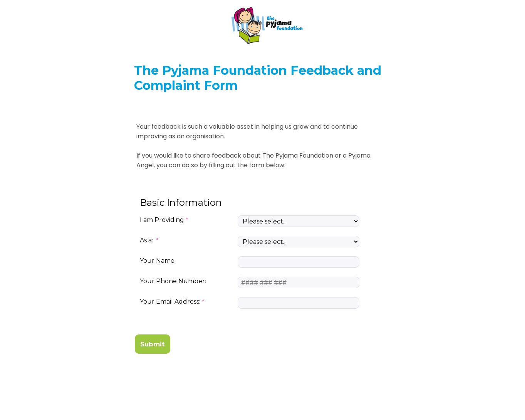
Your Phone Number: (173, 281)
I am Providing (162, 220)
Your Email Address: (170, 302)
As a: (147, 240)
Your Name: (158, 261)
